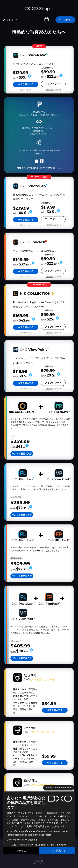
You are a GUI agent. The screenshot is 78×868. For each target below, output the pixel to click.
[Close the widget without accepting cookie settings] (59, 788)
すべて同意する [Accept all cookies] (57, 851)
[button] (5, 864)
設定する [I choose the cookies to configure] (21, 851)
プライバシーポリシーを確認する (22, 840)
